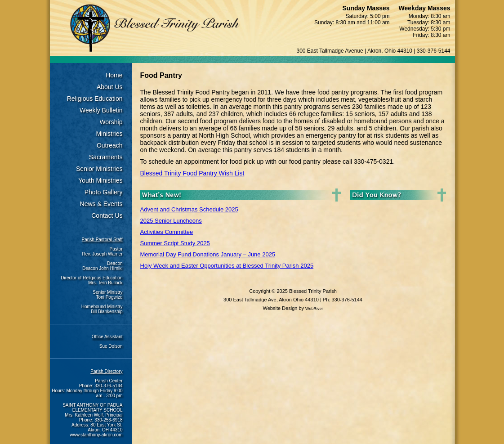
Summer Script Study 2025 (175, 243)
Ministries (109, 134)
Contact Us (107, 215)
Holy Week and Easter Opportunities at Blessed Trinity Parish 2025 (227, 266)
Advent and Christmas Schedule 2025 (189, 209)
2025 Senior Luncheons (171, 221)
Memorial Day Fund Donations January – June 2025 (208, 254)
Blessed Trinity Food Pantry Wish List (192, 173)
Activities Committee (167, 232)
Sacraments (106, 157)
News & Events (101, 204)
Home (114, 75)
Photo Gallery (104, 192)
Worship (111, 122)
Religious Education (95, 99)
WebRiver (314, 309)
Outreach (110, 145)
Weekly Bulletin (101, 110)
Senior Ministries (99, 169)
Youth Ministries (100, 180)
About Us (110, 87)
